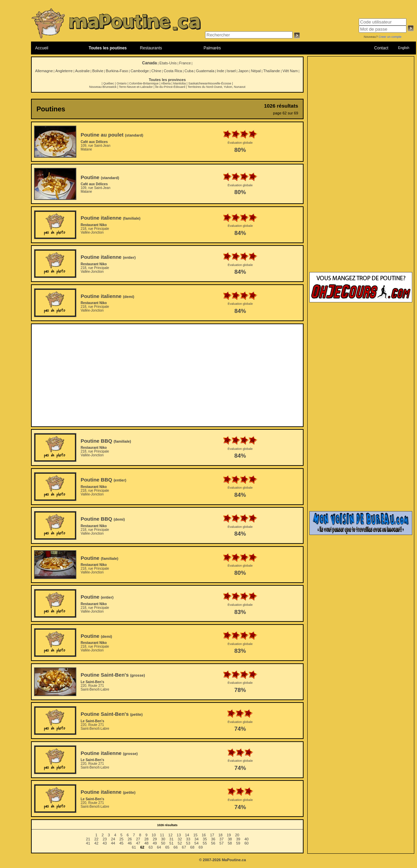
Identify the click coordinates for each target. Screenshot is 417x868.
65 (167, 847)
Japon (243, 71)
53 (188, 843)
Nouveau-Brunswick (103, 87)
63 (151, 847)
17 (212, 835)
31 (171, 839)
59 (238, 843)
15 (195, 835)
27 (138, 839)
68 (192, 847)
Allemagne (44, 71)
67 (184, 847)
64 (159, 847)
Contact (381, 48)
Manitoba (179, 83)
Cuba (189, 71)
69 (201, 847)
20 (237, 835)
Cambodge (140, 71)
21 (88, 839)
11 (162, 835)
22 (96, 839)
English (404, 48)
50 (163, 843)
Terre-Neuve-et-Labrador (136, 87)
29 (155, 839)
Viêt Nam (290, 71)
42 (96, 843)
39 (238, 839)
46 (130, 843)
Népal (256, 71)
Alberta (166, 83)
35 (205, 839)
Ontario (122, 83)
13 (179, 835)
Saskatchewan (198, 83)
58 (230, 843)
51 (171, 843)
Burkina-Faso (117, 71)
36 (213, 839)
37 (221, 839)
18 (220, 835)
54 (197, 843)
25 (121, 839)
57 (221, 843)
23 (105, 839)
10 (154, 835)
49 (155, 843)
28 (146, 839)
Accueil (42, 48)
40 (246, 839)
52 (180, 843)
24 (113, 839)
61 (134, 847)
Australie (82, 71)
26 (130, 839)
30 (163, 839)
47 (138, 843)
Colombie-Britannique (144, 83)
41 (88, 843)
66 (175, 847)
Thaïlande (272, 71)
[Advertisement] (167, 375)
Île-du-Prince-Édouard (170, 87)
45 (121, 843)
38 (230, 839)
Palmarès (212, 48)
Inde (220, 71)
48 (146, 843)
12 (170, 835)
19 (229, 835)
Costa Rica (173, 71)
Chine (156, 71)
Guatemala (205, 71)
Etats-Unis (168, 63)
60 (246, 843)
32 (180, 839)
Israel (231, 71)
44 (113, 843)
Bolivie (98, 71)
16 (204, 835)
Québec (109, 83)
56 (213, 843)
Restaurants (151, 48)
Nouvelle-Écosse (220, 83)
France (185, 63)
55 (205, 843)
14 (187, 835)
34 (197, 839)
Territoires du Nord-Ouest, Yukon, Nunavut (217, 87)
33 (188, 839)
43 (105, 843)
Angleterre (64, 71)
